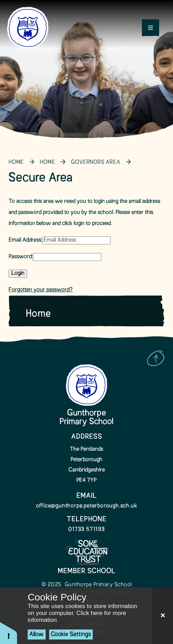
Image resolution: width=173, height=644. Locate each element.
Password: (21, 257)
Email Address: (25, 240)
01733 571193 (86, 530)
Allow (37, 634)
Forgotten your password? (41, 290)
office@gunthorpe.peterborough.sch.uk (87, 506)
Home (16, 162)
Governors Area (95, 162)
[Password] (67, 257)
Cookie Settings (71, 634)
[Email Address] (76, 240)
